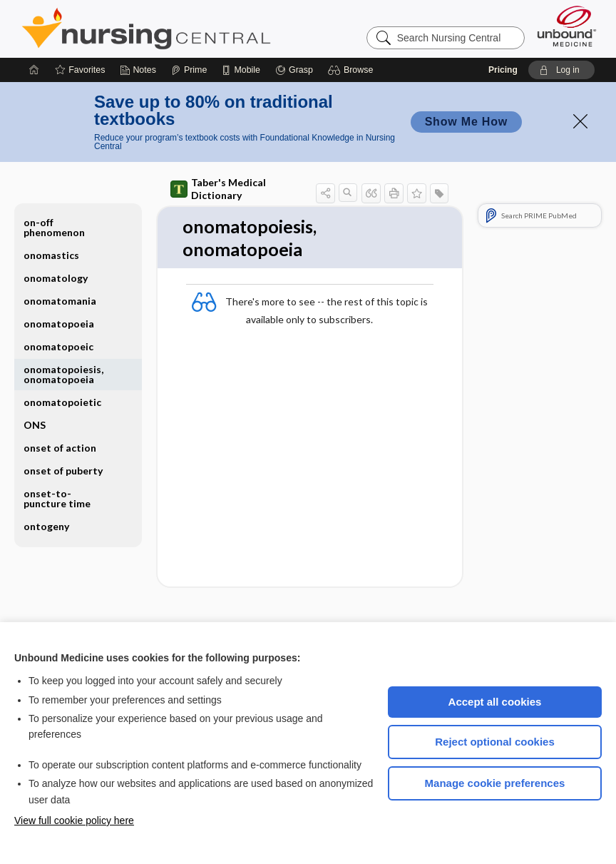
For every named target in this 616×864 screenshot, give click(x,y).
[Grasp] (294, 70)
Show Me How (466, 122)
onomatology (56, 278)
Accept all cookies (495, 702)
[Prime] (189, 70)
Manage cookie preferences (495, 783)
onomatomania (60, 301)
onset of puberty (63, 471)
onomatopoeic (58, 346)
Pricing (503, 70)
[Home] (34, 70)
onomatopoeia (59, 324)
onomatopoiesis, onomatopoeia (63, 374)
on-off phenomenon (54, 227)
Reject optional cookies (495, 742)
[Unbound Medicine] (567, 26)
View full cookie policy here (74, 820)
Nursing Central (200, 29)
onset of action (60, 448)
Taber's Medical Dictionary (218, 189)
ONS (35, 425)
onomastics (51, 255)
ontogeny (46, 526)
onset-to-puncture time (57, 498)
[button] (353, 70)
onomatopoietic (62, 402)
